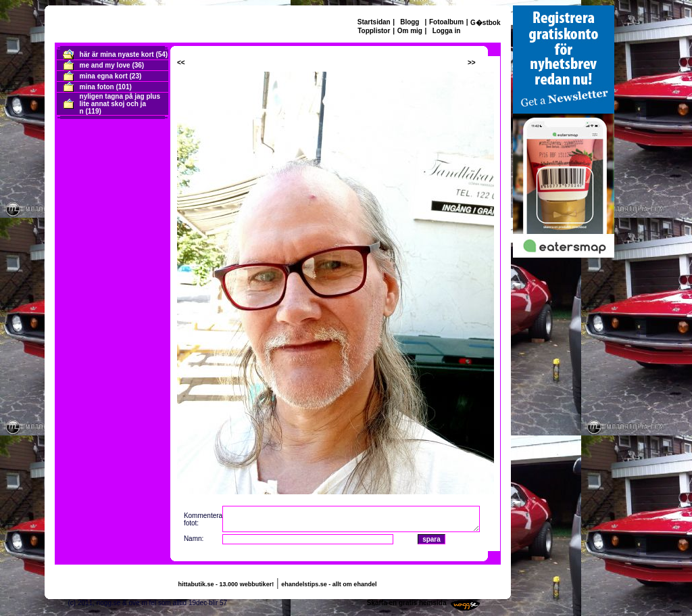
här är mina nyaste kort (117, 54)
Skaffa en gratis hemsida (407, 603)
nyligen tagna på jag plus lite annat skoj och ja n (120, 104)
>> (472, 63)
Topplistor (374, 31)
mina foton (97, 87)
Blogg (410, 22)
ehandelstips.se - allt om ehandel (329, 584)
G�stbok (485, 23)
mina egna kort (104, 76)
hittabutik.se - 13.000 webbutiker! (226, 584)
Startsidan (374, 22)
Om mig (410, 31)
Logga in (447, 31)
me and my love (105, 65)
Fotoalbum (446, 22)
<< (181, 63)
